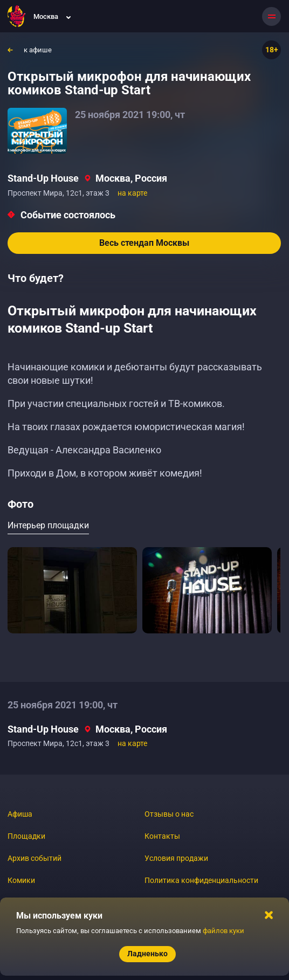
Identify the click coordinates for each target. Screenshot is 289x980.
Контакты (162, 836)
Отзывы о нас (169, 814)
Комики (21, 880)
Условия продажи (176, 858)
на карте (132, 193)
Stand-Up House (43, 178)
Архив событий (35, 858)
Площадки (26, 836)
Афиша (20, 814)
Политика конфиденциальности (201, 880)
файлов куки (223, 931)
